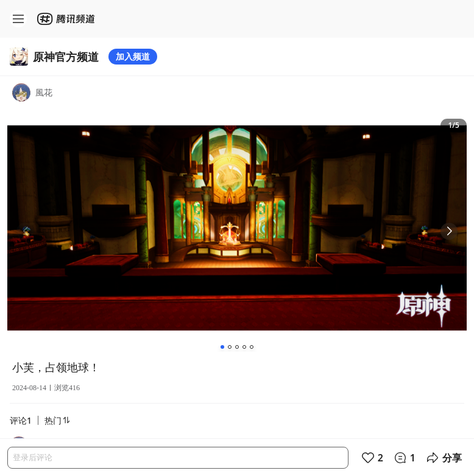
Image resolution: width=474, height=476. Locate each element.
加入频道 (133, 56)
